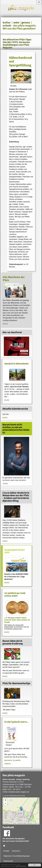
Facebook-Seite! (22, 841)
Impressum (16, 851)
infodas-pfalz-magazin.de (19, 792)
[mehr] (5, 324)
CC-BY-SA (36, 823)
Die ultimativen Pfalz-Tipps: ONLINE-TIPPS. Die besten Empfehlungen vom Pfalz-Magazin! (17, 43)
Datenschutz (8, 861)
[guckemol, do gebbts (12, 760)
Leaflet (14, 823)
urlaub (7, 25)
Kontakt (6, 851)
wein (16, 22)
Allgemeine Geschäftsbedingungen (17, 856)
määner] (7, 764)
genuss (26, 22)
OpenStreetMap (22, 823)
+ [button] (5, 800)
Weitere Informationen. (21, 866)
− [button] (5, 804)
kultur (7, 22)
